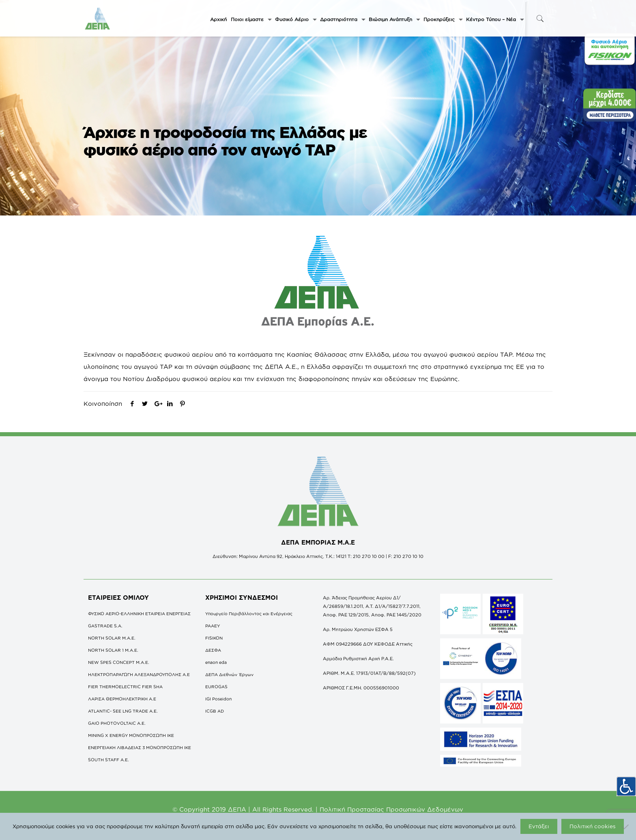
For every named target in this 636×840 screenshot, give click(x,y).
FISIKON (214, 638)
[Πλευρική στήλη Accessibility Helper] (626, 784)
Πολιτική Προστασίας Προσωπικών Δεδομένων (391, 809)
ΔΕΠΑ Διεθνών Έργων (229, 674)
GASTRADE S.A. (105, 626)
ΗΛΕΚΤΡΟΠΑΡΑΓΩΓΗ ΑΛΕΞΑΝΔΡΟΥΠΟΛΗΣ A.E (139, 674)
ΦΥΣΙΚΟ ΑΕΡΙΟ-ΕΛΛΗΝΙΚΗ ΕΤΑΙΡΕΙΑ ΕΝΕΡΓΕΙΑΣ (139, 614)
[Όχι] (626, 827)
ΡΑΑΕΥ (213, 626)
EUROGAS (216, 687)
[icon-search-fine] (540, 18)
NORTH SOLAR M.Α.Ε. (112, 638)
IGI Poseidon (218, 699)
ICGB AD (215, 711)
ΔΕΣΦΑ (213, 650)
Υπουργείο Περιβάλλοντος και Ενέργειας (249, 614)
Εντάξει (539, 826)
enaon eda (216, 662)
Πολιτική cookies (593, 826)
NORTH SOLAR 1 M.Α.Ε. (113, 650)
